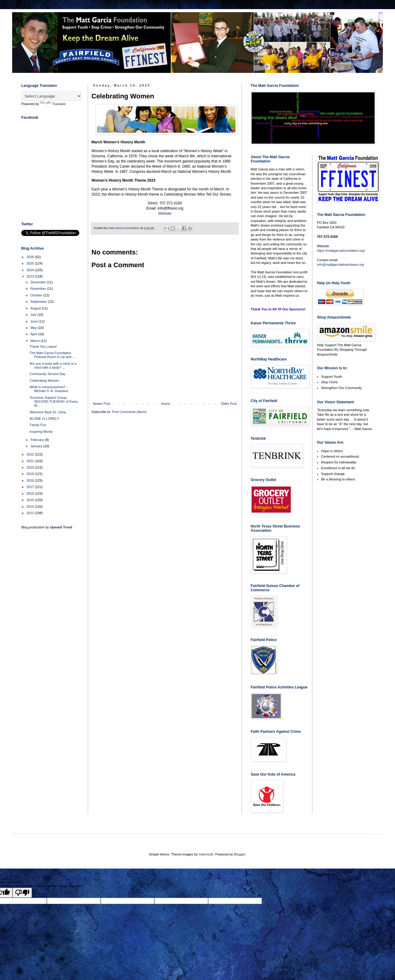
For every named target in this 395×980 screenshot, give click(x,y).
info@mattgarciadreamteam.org (340, 265)
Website (165, 213)
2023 (31, 276)
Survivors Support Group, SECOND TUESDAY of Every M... (54, 401)
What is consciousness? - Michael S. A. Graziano (49, 389)
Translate (53, 104)
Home (165, 404)
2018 (31, 480)
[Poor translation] (22, 893)
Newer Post (102, 404)
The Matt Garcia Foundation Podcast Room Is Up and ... (52, 355)
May (34, 328)
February (38, 440)
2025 (31, 263)
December (39, 282)
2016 (31, 493)
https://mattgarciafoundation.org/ (341, 251)
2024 (31, 270)
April (34, 334)
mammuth (206, 854)
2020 (31, 467)
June (34, 321)
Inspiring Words (41, 432)
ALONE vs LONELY (44, 418)
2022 (31, 454)
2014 (31, 507)
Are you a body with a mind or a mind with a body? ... (53, 365)
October (37, 295)
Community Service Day (47, 374)
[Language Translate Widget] (52, 96)
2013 (31, 513)
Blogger (240, 854)
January (37, 446)
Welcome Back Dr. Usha (48, 412)
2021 (31, 461)
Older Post (229, 404)
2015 (31, 500)
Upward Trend (61, 527)
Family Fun (38, 425)
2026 (31, 257)
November (39, 289)
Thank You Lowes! (43, 347)
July (34, 315)
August (36, 308)
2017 (31, 487)
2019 (31, 474)
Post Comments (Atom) (129, 412)
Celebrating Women (44, 381)
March (36, 341)
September (39, 302)
